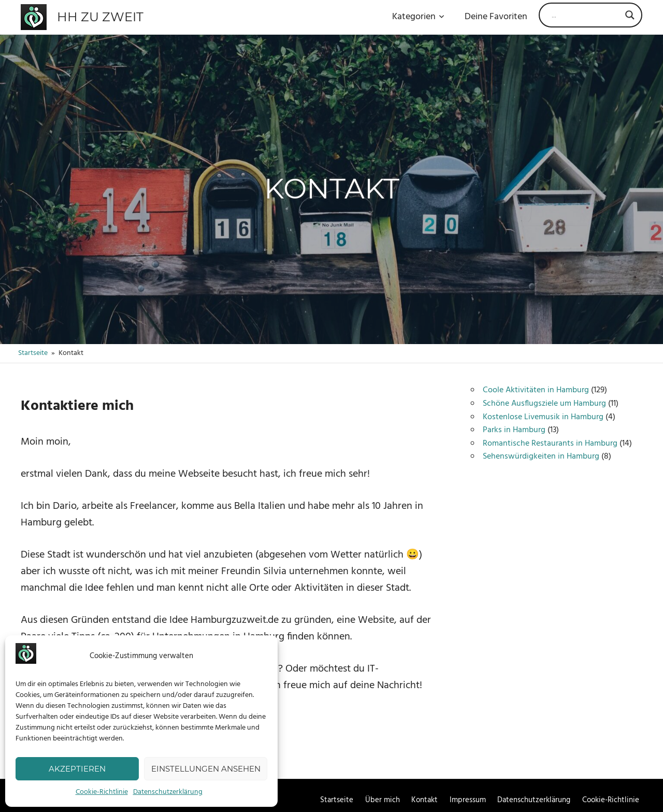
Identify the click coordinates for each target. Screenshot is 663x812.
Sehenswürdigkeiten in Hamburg (541, 457)
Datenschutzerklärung (168, 792)
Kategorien (418, 17)
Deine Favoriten (496, 17)
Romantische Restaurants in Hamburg (550, 444)
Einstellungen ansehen (206, 769)
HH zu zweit (100, 17)
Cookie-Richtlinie (102, 792)
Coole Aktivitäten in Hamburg (536, 390)
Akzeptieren (77, 769)
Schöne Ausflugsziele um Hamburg (544, 404)
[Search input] (586, 15)
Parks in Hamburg (514, 430)
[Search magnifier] (630, 15)
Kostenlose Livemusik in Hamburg (543, 417)
